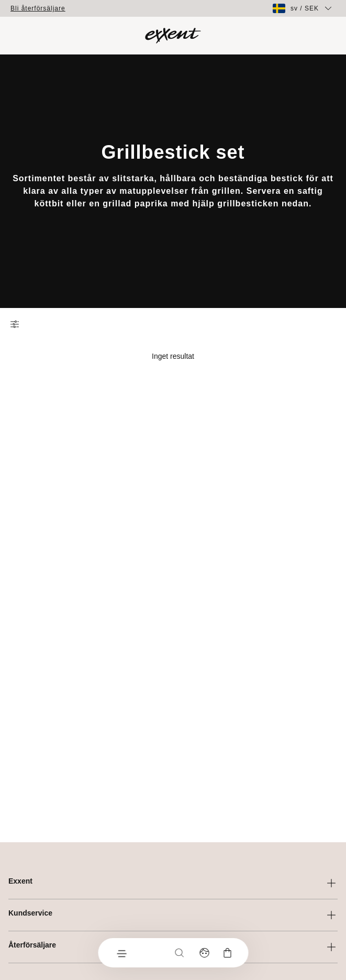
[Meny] (121, 953)
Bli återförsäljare (38, 8)
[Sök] (179, 953)
